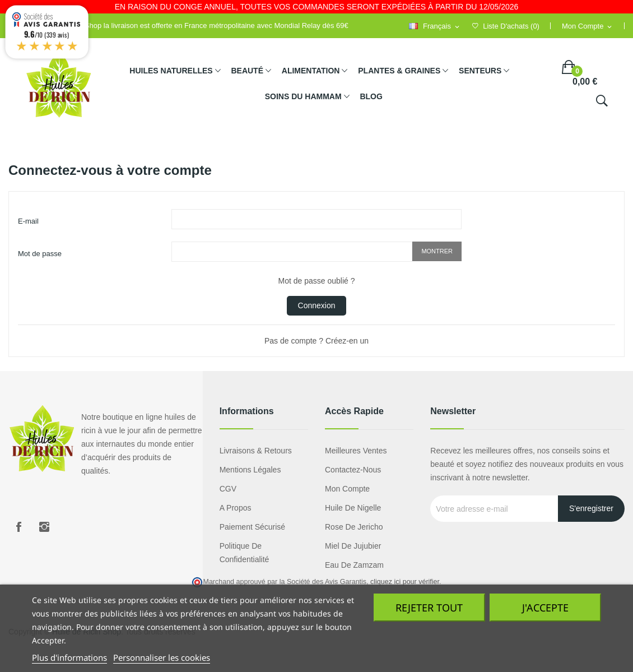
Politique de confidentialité (245, 553)
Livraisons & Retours (256, 451)
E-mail (28, 221)
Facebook (18, 527)
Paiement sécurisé (253, 527)
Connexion (317, 305)
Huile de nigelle (353, 508)
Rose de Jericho (354, 527)
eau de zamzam (354, 565)
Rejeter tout (429, 608)
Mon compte (347, 489)
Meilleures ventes (356, 451)
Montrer (437, 251)
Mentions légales (250, 470)
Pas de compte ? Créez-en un (316, 341)
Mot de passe (40, 254)
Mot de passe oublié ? (317, 281)
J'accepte (545, 608)
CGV (228, 489)
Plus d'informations (69, 657)
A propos (236, 508)
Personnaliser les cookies (162, 657)
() (506, 26)
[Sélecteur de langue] (435, 27)
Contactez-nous (353, 470)
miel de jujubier (353, 546)
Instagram (44, 527)
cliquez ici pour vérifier (405, 582)
